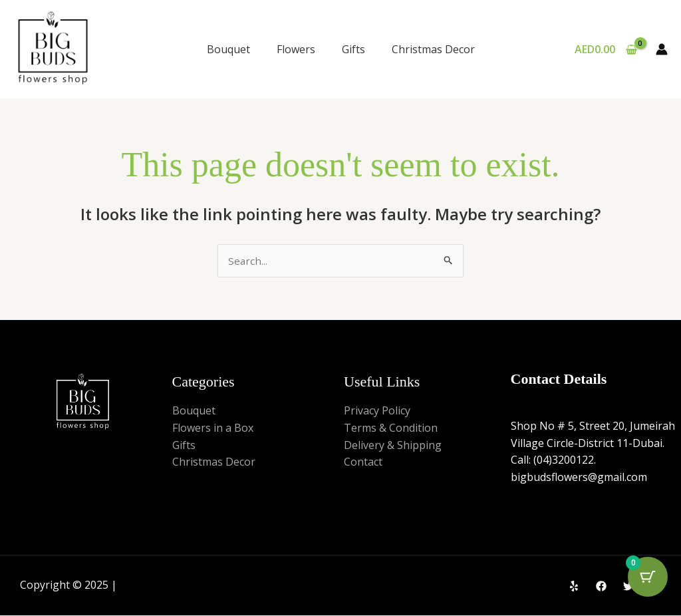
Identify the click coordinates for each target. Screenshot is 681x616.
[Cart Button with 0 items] (648, 583)
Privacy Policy (377, 412)
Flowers (296, 49)
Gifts (353, 49)
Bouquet (228, 49)
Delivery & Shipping (393, 446)
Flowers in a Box (213, 428)
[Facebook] (601, 587)
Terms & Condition (391, 428)
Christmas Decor (433, 49)
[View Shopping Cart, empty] (606, 49)
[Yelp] (574, 587)
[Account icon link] (662, 49)
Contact (363, 463)
